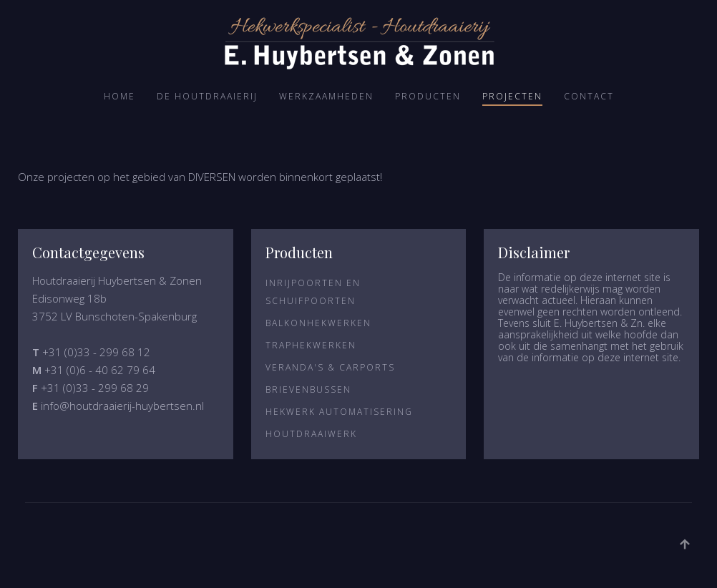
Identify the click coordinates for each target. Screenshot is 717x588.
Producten (428, 96)
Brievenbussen (308, 389)
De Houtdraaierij (207, 96)
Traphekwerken (311, 345)
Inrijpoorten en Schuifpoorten (313, 292)
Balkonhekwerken (318, 323)
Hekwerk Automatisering (339, 412)
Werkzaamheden (326, 96)
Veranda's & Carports (330, 367)
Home (119, 96)
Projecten (512, 96)
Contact (589, 96)
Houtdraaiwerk (311, 434)
